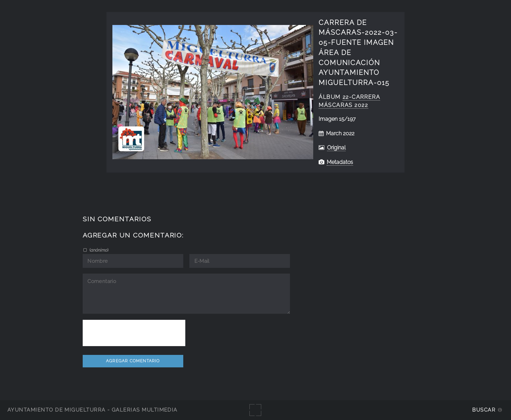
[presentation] (134, 333)
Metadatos (340, 162)
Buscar (484, 410)
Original (336, 148)
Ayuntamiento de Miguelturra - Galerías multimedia (92, 410)
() (98, 250)
